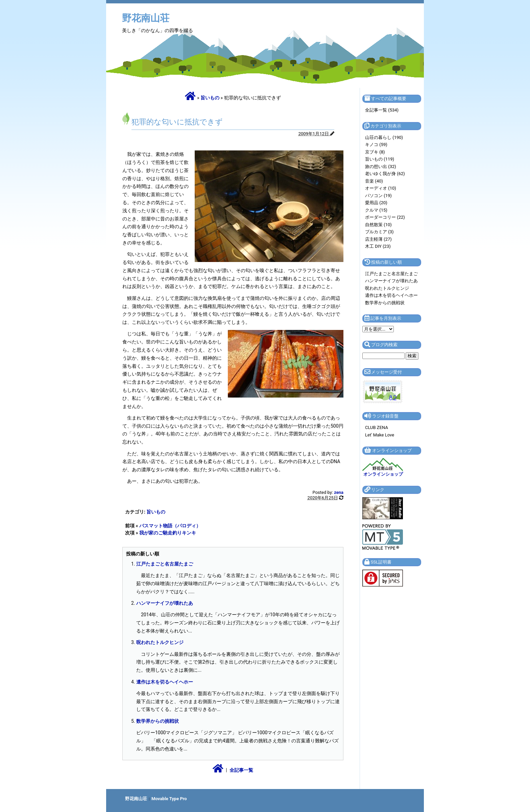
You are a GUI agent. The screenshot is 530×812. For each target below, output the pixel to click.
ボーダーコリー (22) (385, 217)
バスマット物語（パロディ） (170, 526)
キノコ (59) (376, 145)
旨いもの (210, 98)
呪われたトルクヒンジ (160, 642)
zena (339, 492)
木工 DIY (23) (378, 246)
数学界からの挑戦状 (158, 721)
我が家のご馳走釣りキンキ (168, 533)
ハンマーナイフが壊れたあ (165, 603)
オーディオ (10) (381, 188)
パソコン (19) (378, 196)
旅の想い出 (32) (381, 166)
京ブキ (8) (375, 152)
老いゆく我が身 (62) (385, 174)
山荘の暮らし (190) (384, 137)
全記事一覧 (241, 770)
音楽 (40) (374, 181)
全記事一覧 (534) (382, 110)
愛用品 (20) (376, 203)
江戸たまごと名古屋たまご (165, 564)
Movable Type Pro (169, 799)
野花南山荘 (146, 18)
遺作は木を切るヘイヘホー (165, 682)
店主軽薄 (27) (378, 239)
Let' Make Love (380, 435)
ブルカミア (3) (379, 232)
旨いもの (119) (380, 159)
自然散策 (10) (378, 225)
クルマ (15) (376, 210)
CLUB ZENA (377, 427)
